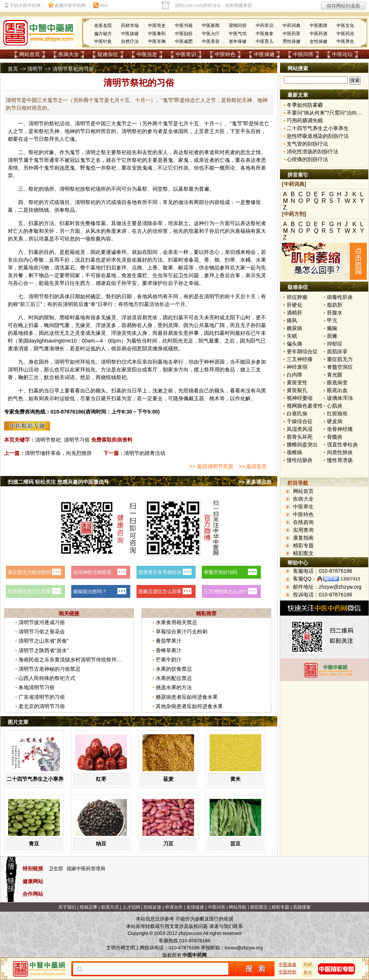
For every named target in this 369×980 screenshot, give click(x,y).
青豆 (34, 844)
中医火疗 (211, 34)
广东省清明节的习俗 (42, 697)
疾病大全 (69, 54)
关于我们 (67, 907)
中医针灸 (103, 41)
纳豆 (101, 844)
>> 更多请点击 (255, 482)
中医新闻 (211, 25)
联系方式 (110, 907)
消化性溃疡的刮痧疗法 (313, 152)
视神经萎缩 (300, 398)
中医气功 (238, 34)
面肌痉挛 (337, 351)
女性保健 (318, 41)
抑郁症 (335, 344)
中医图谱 (318, 25)
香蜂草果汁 (169, 650)
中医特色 (225, 54)
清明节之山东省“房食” (43, 641)
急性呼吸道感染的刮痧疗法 (318, 136)
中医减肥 (184, 41)
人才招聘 (131, 907)
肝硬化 (294, 305)
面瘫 (332, 336)
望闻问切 (238, 25)
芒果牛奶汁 (169, 660)
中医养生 (345, 41)
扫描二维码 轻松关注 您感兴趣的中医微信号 (58, 482)
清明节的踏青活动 (145, 453)
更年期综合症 (302, 351)
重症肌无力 (340, 359)
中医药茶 (292, 34)
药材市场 (130, 25)
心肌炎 (335, 406)
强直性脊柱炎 (342, 445)
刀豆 (168, 844)
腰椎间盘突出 (302, 445)
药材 (308, 964)
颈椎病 (294, 452)
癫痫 (332, 328)
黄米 (235, 779)
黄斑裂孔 (297, 390)
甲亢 (332, 320)
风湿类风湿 (300, 429)
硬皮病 (335, 421)
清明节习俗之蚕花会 (42, 632)
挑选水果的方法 (174, 687)
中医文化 (345, 25)
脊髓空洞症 (340, 367)
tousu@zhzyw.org (244, 948)
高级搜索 (302, 907)
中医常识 (186, 54)
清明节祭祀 (48, 440)
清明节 (35, 69)
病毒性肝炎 (340, 297)
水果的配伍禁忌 (174, 678)
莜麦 (168, 779)
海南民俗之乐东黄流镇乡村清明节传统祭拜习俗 (73, 660)
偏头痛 (294, 344)
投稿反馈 (152, 907)
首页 (13, 69)
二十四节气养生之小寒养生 (38, 779)
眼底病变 (337, 382)
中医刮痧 (184, 34)
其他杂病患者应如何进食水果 (189, 706)
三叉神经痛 (300, 359)
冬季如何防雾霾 (305, 105)
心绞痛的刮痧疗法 (307, 159)
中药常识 (265, 25)
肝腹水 (335, 313)
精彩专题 (303, 545)
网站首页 (30, 54)
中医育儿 (265, 41)
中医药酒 (318, 34)
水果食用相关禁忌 (176, 622)
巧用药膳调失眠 (305, 120)
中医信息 (147, 54)
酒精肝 (294, 313)
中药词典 (292, 25)
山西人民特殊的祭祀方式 (47, 678)
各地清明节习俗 (37, 687)
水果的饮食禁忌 (174, 669)
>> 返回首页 (253, 466)
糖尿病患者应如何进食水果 (187, 697)
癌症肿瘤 (297, 297)
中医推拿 (265, 34)
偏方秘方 (103, 34)
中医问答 (303, 54)
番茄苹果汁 (169, 641)
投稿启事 (89, 907)
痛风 (292, 320)
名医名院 (103, 25)
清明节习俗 (77, 440)
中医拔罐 (130, 34)
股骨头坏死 (300, 437)
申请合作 (174, 907)
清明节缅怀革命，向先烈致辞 (58, 453)
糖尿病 (294, 328)
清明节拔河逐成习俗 (42, 622)
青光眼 (335, 375)
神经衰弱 (297, 367)
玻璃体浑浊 (340, 398)
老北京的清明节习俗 (42, 706)
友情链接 (195, 907)
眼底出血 (337, 390)
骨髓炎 (335, 437)
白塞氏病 (297, 414)
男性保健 (292, 41)
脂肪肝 (335, 305)
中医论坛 (342, 54)
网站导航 (238, 907)
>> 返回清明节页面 (211, 466)
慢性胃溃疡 (340, 460)
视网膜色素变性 (305, 406)
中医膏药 (157, 34)
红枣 (101, 779)
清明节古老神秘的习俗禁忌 (49, 669)
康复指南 (303, 538)
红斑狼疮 (337, 414)
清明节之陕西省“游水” (43, 650)
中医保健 (264, 54)
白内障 (294, 375)
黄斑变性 (297, 382)
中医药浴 (345, 34)
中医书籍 (184, 25)
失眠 (292, 336)
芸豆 (235, 844)
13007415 (350, 579)
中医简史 (157, 25)
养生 (308, 973)
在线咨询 (303, 522)
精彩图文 (303, 553)
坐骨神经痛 (340, 429)
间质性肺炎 (340, 452)
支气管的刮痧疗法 (307, 144)
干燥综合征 (300, 421)
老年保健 (238, 41)
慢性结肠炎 (300, 460)
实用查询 (303, 530)
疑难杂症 (108, 54)
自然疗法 (130, 41)
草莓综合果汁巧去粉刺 (182, 632)
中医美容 (211, 41)
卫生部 (56, 869)
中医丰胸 (157, 41)
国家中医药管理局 (86, 869)
